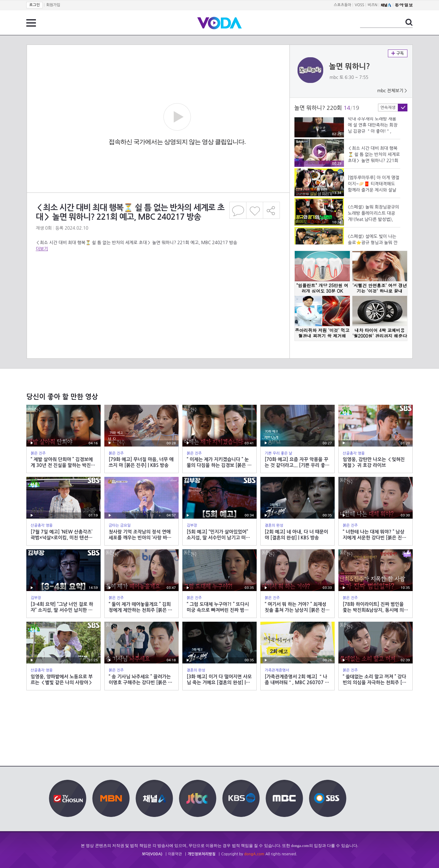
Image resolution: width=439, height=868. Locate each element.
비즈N (373, 5)
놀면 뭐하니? (350, 67)
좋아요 (255, 210)
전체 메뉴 (31, 23)
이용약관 (175, 854)
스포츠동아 (342, 5)
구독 (398, 53)
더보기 (42, 249)
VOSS (360, 5)
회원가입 (53, 5)
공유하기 (272, 210)
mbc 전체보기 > (392, 91)
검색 (409, 22)
